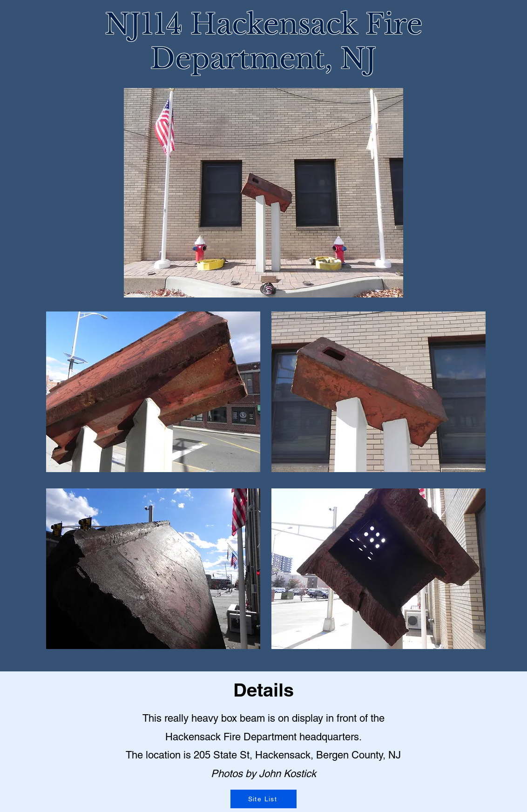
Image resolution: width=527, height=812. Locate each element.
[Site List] (263, 799)
